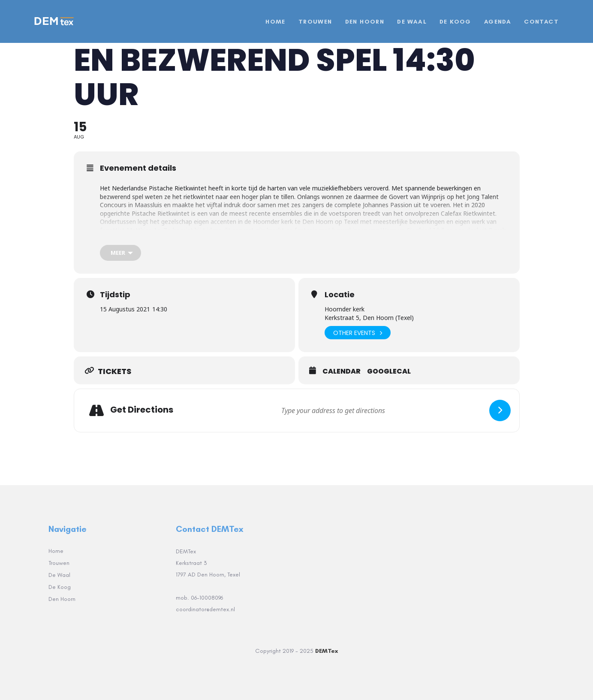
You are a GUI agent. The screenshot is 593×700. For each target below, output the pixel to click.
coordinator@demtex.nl (206, 609)
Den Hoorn (62, 599)
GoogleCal (389, 371)
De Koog (60, 587)
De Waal (59, 575)
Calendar (342, 371)
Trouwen (59, 563)
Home (56, 551)
